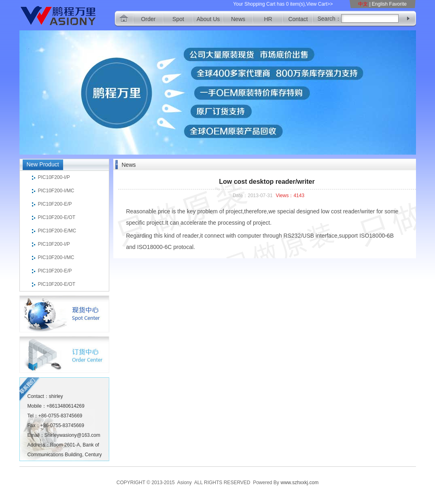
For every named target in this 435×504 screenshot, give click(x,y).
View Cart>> (320, 4)
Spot (178, 19)
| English (378, 4)
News (238, 19)
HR (268, 19)
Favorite (398, 4)
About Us (208, 19)
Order (149, 19)
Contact (298, 19)
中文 (364, 4)
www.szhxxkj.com (299, 483)
